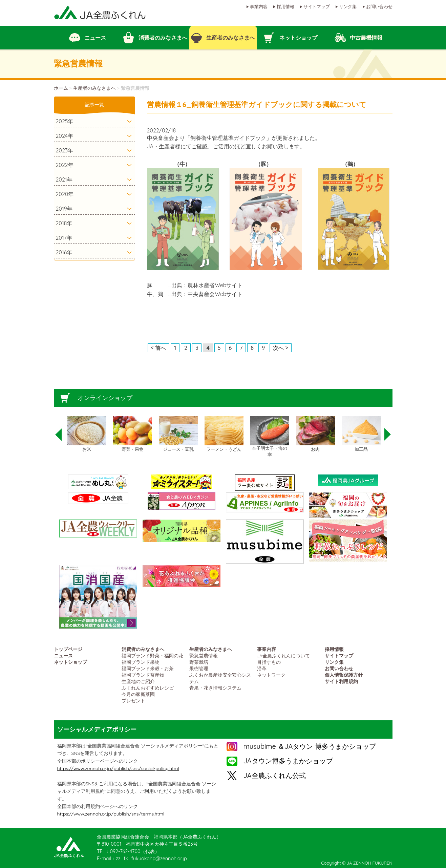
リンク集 (348, 6)
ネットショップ (70, 662)
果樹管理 (199, 668)
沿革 (262, 668)
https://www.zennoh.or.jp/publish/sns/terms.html (111, 814)
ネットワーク (271, 675)
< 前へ (159, 348)
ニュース (63, 655)
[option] (87, 434)
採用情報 (285, 6)
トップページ (68, 649)
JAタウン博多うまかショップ (288, 761)
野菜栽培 (199, 662)
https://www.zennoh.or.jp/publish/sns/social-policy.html (118, 768)
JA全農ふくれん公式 (275, 775)
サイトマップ (317, 6)
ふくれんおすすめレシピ (148, 688)
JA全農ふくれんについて (283, 655)
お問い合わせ (379, 6)
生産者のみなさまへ (94, 88)
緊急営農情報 (204, 655)
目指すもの (269, 662)
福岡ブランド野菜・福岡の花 (152, 655)
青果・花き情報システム (215, 688)
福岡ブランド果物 (141, 662)
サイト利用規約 (341, 681)
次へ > (281, 348)
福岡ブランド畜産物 (143, 675)
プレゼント (133, 701)
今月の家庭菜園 (138, 694)
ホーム (61, 88)
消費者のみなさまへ (143, 649)
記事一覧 (94, 105)
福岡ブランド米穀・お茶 (148, 668)
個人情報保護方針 (344, 675)
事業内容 (259, 6)
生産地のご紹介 (138, 681)
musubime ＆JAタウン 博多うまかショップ (310, 746)
